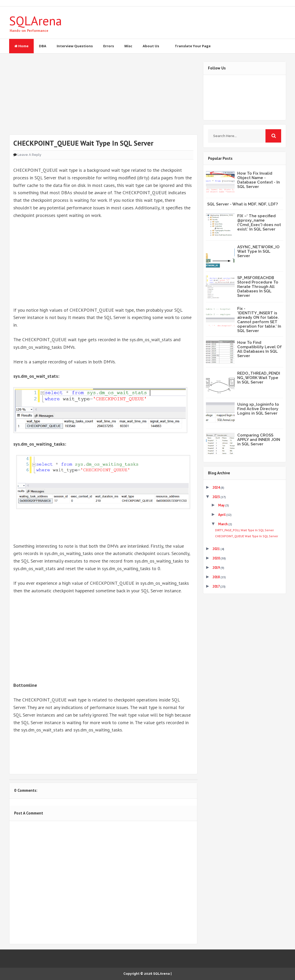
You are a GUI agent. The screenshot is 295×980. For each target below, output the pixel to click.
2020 (216, 558)
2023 (216, 497)
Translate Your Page (193, 46)
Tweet (30, 753)
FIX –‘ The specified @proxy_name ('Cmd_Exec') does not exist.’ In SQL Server (259, 223)
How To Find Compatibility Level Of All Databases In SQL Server (259, 349)
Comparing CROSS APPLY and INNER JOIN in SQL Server (259, 440)
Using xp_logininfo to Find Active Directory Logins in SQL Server (258, 409)
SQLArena (36, 21)
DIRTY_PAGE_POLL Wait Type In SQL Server (244, 530)
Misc (128, 46)
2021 (216, 549)
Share (66, 753)
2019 (216, 568)
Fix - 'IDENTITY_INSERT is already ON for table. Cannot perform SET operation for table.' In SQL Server (259, 320)
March (223, 524)
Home (21, 46)
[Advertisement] (103, 98)
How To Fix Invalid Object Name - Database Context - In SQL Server (259, 180)
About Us (151, 46)
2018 (216, 577)
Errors (109, 46)
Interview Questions (75, 46)
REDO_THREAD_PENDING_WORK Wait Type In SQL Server (259, 378)
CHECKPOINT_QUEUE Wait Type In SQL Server (247, 536)
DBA (43, 46)
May (222, 505)
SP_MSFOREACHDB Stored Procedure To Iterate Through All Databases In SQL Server (258, 287)
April (222, 515)
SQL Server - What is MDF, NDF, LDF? (242, 204)
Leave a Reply (29, 155)
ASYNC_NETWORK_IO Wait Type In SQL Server (258, 251)
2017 (216, 586)
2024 (216, 488)
